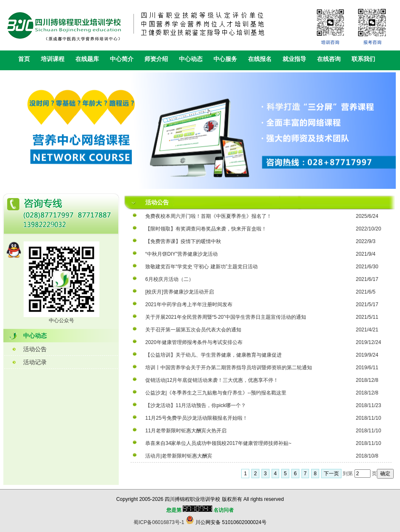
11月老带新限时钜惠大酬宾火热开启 (186, 431)
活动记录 (35, 362)
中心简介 (122, 59)
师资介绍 (156, 59)
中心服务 (225, 59)
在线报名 (260, 59)
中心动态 (191, 59)
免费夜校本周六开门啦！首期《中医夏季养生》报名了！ (208, 216)
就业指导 (294, 59)
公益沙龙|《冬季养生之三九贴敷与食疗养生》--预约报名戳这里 (216, 393)
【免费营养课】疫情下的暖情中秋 (183, 241)
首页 (24, 59)
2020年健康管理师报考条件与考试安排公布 (194, 342)
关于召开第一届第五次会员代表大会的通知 (193, 330)
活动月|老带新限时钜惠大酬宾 (179, 456)
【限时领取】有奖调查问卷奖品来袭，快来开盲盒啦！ (206, 229)
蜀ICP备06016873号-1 (159, 522)
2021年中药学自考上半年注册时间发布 (189, 304)
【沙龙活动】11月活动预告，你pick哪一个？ (196, 405)
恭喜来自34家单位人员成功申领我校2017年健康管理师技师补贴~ (218, 443)
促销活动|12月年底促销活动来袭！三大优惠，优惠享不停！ (212, 380)
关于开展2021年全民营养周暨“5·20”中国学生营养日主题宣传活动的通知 (226, 317)
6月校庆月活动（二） (169, 279)
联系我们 (363, 59)
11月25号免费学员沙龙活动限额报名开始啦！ (196, 418)
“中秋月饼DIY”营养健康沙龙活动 (181, 254)
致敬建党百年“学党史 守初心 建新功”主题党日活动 (201, 267)
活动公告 (35, 349)
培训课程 (53, 59)
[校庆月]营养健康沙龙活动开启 (180, 292)
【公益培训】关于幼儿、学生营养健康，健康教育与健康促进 (213, 355)
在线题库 (87, 59)
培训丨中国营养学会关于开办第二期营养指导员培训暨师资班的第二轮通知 (229, 368)
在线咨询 (329, 59)
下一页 (331, 474)
